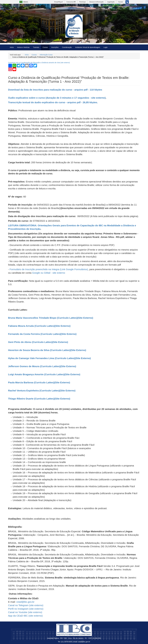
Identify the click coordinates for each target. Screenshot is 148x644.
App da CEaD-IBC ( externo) (25, 616)
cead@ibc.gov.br (25, 602)
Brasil (23, 2)
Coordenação (67, 47)
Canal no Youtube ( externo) (25, 612)
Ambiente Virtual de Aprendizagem (88, 47)
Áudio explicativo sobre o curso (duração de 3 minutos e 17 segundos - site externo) (57, 98)
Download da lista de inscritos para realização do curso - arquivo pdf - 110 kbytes (55, 90)
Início (12, 47)
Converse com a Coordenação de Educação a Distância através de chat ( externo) (39, 63)
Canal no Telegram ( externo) (26, 605)
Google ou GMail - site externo (49, 273)
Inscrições (55, 47)
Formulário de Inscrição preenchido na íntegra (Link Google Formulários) (49, 269)
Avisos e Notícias (23, 47)
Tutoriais (36, 47)
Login (106, 47)
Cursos (45, 47)
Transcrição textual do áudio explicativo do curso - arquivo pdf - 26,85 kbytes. (53, 102)
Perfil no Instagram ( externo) (26, 609)
